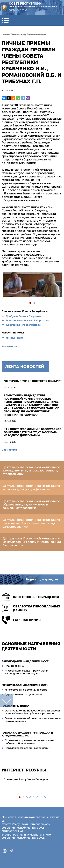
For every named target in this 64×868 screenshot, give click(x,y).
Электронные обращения (30, 597)
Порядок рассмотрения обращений (27, 748)
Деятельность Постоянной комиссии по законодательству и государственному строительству (31, 471)
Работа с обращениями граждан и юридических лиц (27, 734)
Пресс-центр (19, 35)
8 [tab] (45, 798)
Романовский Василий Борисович (28, 321)
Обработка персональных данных (31, 608)
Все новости (9, 346)
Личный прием (16, 338)
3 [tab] (27, 798)
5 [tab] (34, 798)
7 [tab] (41, 798)
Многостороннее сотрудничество (26, 690)
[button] (5, 20)
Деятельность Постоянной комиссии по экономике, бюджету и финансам (31, 488)
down (6, 701)
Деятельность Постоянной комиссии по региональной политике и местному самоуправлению (31, 523)
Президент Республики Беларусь (26, 779)
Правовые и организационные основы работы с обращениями (29, 742)
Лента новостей (37, 35)
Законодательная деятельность (26, 661)
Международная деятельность (25, 685)
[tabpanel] (32, 285)
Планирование (14, 666)
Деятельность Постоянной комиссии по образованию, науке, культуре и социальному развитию (31, 505)
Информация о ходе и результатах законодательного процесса (26, 672)
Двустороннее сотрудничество (24, 694)
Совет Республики (33, 5)
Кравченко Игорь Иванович (24, 325)
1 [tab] (30, 303)
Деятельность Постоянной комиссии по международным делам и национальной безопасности (32, 542)
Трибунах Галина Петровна (24, 316)
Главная (6, 35)
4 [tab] (30, 798)
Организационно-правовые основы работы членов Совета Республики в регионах (32, 712)
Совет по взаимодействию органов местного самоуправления (33, 720)
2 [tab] (34, 303)
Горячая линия (21, 620)
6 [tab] (38, 798)
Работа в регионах (16, 706)
